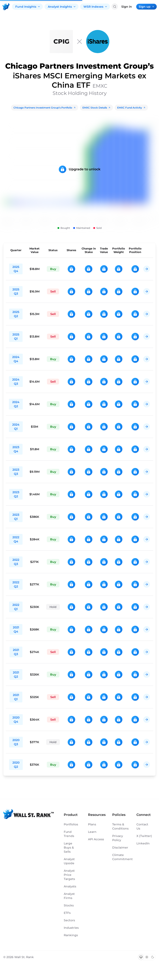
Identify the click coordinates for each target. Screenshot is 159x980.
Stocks (69, 905)
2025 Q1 (16, 337)
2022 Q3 (16, 562)
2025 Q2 (16, 314)
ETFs (67, 913)
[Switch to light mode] (147, 957)
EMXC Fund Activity (131, 108)
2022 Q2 (16, 584)
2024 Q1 (16, 427)
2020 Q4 (16, 720)
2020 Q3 (16, 742)
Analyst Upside (69, 861)
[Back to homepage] (6, 7)
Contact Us (142, 826)
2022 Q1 (16, 607)
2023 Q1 (16, 517)
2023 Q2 (16, 494)
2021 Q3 (16, 652)
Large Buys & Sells (69, 848)
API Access (96, 839)
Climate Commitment (120, 857)
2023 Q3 (16, 472)
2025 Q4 (16, 269)
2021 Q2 (16, 674)
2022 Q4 (16, 539)
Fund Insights (28, 7)
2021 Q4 (16, 629)
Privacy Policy (118, 838)
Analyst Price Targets (69, 875)
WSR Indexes (95, 7)
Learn (92, 832)
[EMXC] (98, 42)
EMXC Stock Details (96, 108)
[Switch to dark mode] (153, 957)
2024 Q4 (16, 359)
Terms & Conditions (120, 826)
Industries (71, 928)
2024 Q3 (16, 382)
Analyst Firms (69, 896)
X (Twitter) (144, 836)
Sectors (69, 920)
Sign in (127, 7)
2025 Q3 (16, 291)
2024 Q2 (16, 404)
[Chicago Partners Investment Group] (61, 42)
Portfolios (71, 824)
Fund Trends (69, 834)
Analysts (70, 886)
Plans (92, 824)
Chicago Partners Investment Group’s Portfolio (45, 108)
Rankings (71, 935)
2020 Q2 (16, 765)
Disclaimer (120, 848)
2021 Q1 (16, 697)
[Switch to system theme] (141, 957)
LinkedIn (143, 843)
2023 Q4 (16, 449)
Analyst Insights (62, 7)
